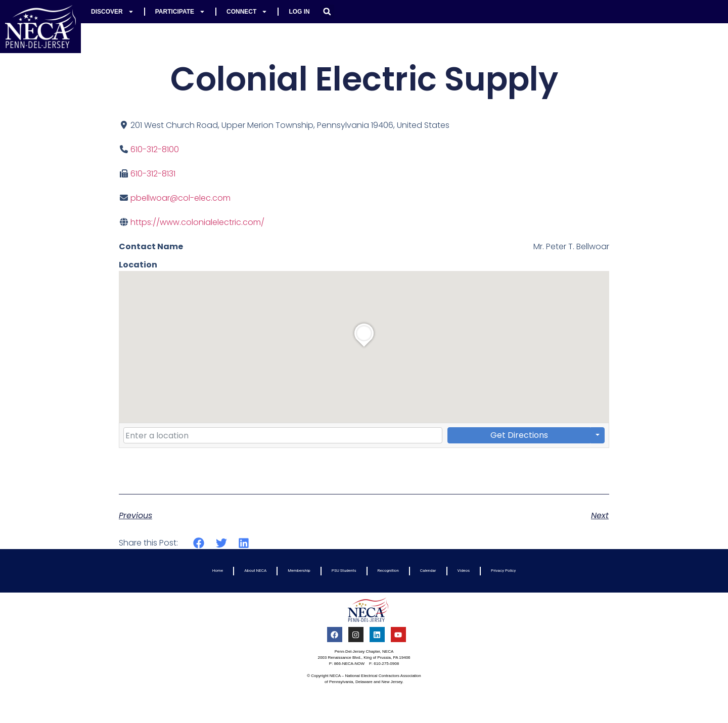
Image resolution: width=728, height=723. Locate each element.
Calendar (428, 571)
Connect (247, 12)
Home (218, 571)
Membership (299, 571)
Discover (112, 12)
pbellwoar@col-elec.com (180, 198)
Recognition (388, 571)
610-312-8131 (153, 174)
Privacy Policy (503, 571)
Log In (299, 12)
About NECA (255, 571)
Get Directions (519, 435)
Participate (180, 12)
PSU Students (344, 571)
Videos (464, 571)
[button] (327, 12)
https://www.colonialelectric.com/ (197, 222)
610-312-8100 (155, 149)
